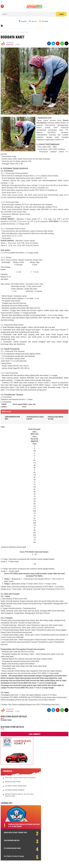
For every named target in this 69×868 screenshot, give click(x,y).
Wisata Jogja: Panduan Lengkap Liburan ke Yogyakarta (17, 779)
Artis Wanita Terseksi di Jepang (14, 859)
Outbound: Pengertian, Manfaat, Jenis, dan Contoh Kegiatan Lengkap (17, 797)
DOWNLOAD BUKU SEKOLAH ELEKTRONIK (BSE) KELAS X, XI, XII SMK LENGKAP (20, 827)
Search (61, 14)
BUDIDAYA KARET (13, 37)
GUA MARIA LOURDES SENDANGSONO (16, 788)
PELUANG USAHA (10, 45)
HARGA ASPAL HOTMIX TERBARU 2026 (14, 835)
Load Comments (34, 734)
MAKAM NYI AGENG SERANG (13, 784)
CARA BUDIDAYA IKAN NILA (12, 843)
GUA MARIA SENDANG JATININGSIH (15, 792)
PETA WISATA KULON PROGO (12, 851)
